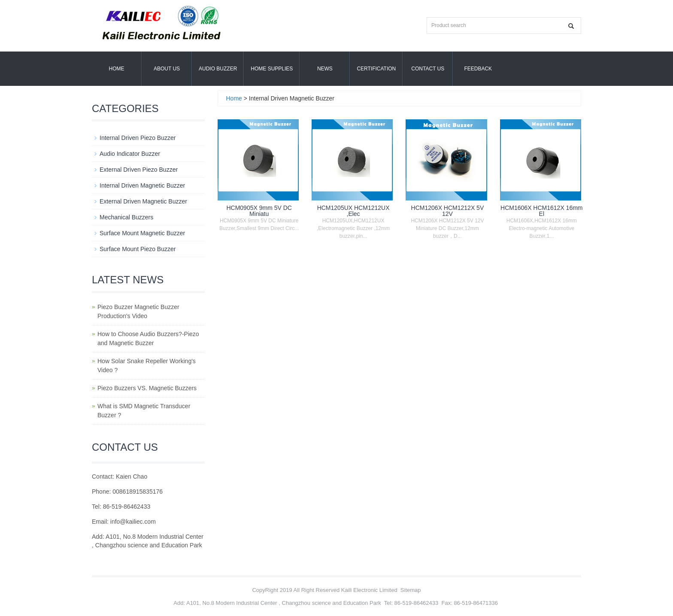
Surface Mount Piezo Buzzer (138, 249)
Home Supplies (272, 69)
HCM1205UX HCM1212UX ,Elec (353, 211)
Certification (376, 69)
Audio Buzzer (218, 69)
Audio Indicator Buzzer (130, 154)
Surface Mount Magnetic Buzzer (142, 233)
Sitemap (411, 590)
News (325, 69)
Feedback (478, 69)
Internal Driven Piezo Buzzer (138, 138)
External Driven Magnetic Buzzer (143, 201)
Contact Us (428, 69)
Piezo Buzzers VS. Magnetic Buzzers (147, 388)
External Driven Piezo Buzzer (139, 170)
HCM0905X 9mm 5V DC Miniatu (259, 211)
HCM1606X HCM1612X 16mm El (541, 211)
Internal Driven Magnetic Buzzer (142, 185)
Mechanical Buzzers (126, 217)
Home (117, 69)
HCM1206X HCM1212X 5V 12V (448, 211)
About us (167, 69)
